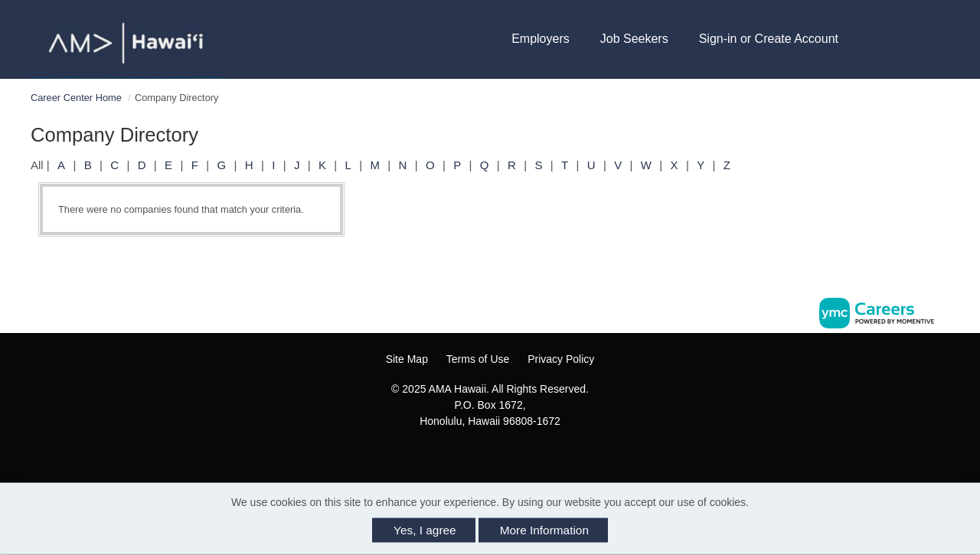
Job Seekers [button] (634, 39)
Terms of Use (478, 359)
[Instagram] (482, 454)
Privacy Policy (561, 359)
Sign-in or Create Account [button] (769, 39)
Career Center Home (76, 98)
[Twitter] (514, 454)
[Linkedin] (498, 454)
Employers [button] (541, 39)
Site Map (407, 359)
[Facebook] (465, 454)
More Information (544, 530)
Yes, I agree (425, 530)
